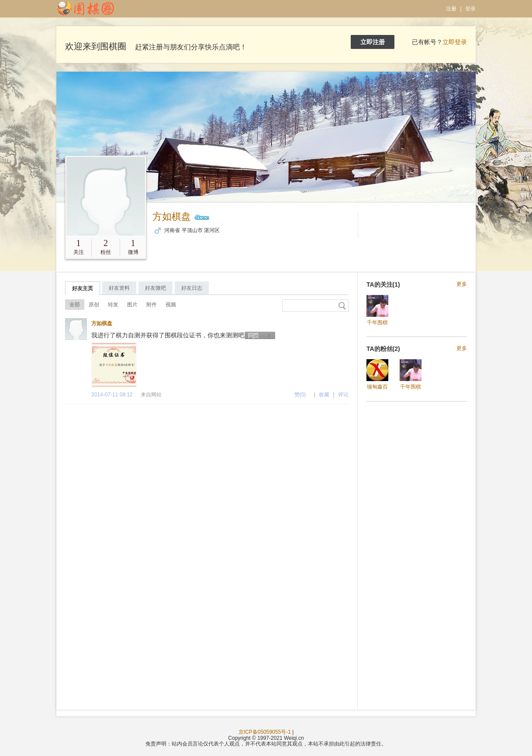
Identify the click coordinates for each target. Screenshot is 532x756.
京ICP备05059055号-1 (265, 732)
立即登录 (455, 42)
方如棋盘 (172, 217)
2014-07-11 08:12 (112, 395)
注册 (451, 9)
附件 (152, 305)
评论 (343, 395)
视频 (171, 305)
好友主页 (83, 288)
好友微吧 (155, 288)
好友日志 (192, 288)
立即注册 (373, 42)
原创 (94, 305)
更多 (462, 284)
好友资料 (119, 288)
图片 (132, 305)
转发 (113, 305)
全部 (75, 305)
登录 (470, 9)
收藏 (324, 395)
